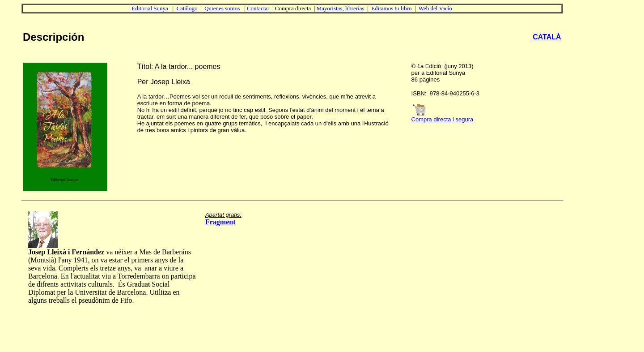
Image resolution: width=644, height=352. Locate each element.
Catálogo (187, 8)
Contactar (258, 8)
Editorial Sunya (150, 8)
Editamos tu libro (391, 8)
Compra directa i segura (443, 119)
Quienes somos (222, 8)
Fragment (220, 222)
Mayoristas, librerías (341, 8)
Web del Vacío (435, 8)
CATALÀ (547, 37)
